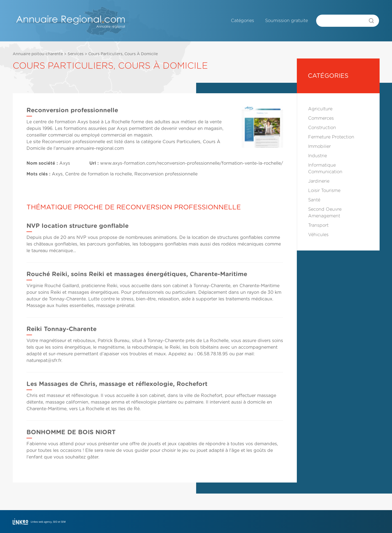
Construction (322, 128)
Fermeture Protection (331, 137)
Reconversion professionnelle (74, 142)
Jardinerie (319, 181)
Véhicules (318, 235)
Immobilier (319, 146)
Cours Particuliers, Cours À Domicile (123, 54)
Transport (318, 225)
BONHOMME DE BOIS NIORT (71, 432)
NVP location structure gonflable (78, 226)
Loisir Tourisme (324, 191)
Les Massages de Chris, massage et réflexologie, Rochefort (117, 384)
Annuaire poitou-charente (38, 54)
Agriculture (320, 109)
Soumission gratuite (286, 21)
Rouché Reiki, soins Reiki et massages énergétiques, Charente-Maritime (137, 274)
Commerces (321, 118)
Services (76, 54)
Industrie (318, 156)
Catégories (242, 21)
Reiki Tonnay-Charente (62, 329)
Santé (314, 200)
